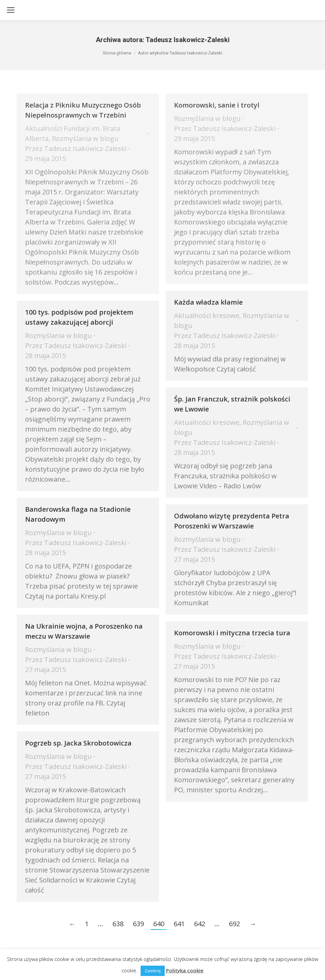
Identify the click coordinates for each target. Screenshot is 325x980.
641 (179, 924)
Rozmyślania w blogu (85, 138)
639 (138, 924)
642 (200, 924)
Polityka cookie (185, 970)
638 (118, 924)
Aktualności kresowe (207, 315)
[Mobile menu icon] (11, 10)
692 (234, 924)
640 (159, 924)
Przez (76, 148)
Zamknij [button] (153, 971)
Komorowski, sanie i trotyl (217, 105)
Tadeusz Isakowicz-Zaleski (188, 40)
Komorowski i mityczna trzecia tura (232, 633)
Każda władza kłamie (208, 302)
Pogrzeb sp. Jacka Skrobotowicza (78, 743)
